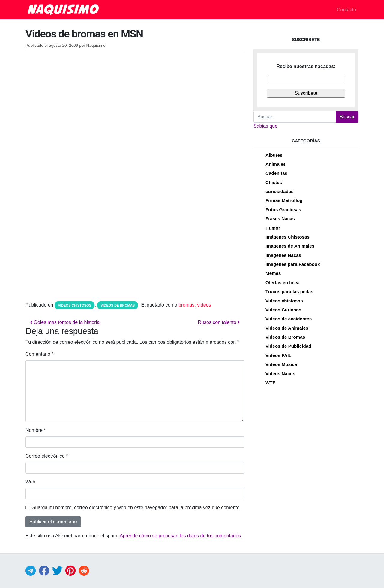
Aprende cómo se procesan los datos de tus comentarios (180, 536)
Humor (273, 228)
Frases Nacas (280, 219)
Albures (274, 155)
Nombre (36, 430)
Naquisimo (96, 45)
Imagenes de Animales (290, 246)
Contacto (346, 10)
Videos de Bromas (118, 305)
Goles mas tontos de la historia (65, 322)
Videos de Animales (287, 328)
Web (30, 482)
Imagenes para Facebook (293, 264)
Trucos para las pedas (289, 291)
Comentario (39, 354)
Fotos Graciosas (283, 210)
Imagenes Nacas (283, 255)
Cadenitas (276, 173)
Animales (276, 164)
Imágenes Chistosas (288, 237)
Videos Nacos (280, 374)
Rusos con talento (219, 322)
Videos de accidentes (289, 319)
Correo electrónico (47, 456)
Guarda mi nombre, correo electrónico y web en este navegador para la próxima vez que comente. (136, 508)
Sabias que (265, 126)
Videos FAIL (279, 355)
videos (204, 305)
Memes (273, 273)
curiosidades (280, 191)
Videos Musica (281, 364)
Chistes (274, 182)
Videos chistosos (75, 305)
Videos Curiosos (283, 310)
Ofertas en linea (283, 282)
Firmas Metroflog (284, 200)
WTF (270, 383)
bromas (186, 305)
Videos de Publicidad (288, 346)
